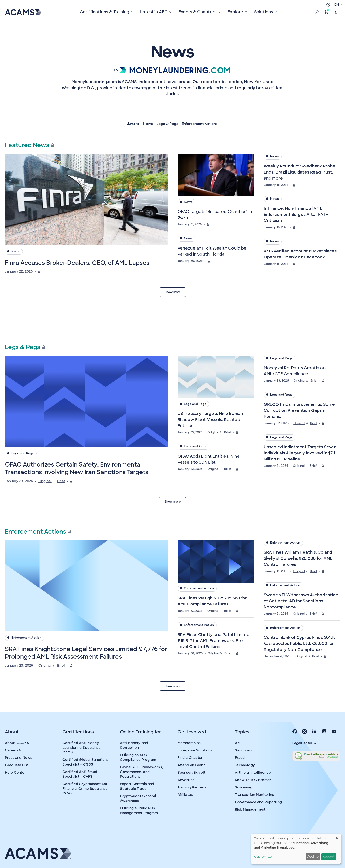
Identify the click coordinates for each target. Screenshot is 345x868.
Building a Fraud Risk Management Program (139, 810)
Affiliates (185, 795)
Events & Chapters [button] (198, 12)
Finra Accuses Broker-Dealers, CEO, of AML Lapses (77, 263)
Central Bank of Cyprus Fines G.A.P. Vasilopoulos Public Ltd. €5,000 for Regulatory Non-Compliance (299, 644)
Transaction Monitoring (255, 795)
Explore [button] (236, 12)
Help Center (15, 773)
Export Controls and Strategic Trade (137, 786)
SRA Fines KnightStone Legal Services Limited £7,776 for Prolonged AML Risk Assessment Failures (86, 653)
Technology (245, 765)
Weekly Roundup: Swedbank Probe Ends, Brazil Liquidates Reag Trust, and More (300, 172)
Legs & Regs (167, 124)
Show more (173, 292)
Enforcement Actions (200, 124)
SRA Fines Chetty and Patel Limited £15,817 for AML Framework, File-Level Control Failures (214, 641)
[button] (317, 12)
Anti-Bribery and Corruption (134, 745)
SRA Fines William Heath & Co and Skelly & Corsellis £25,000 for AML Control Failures (298, 558)
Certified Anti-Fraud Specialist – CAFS (80, 774)
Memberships (189, 743)
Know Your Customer (253, 780)
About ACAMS (17, 743)
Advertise (186, 780)
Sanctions (243, 750)
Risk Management (250, 809)
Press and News (19, 758)
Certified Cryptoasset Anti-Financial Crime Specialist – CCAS (86, 789)
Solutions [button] (264, 12)
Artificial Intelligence (253, 773)
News (148, 124)
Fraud (240, 758)
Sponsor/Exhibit (191, 773)
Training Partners (192, 787)
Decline (313, 857)
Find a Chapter (190, 758)
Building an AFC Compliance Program (138, 757)
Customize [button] (263, 857)
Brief (61, 481)
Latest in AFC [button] (154, 12)
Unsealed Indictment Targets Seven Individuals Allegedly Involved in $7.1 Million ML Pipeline (300, 453)
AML (239, 743)
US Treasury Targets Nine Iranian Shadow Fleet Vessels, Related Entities (210, 420)
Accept (329, 857)
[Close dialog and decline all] (337, 837)
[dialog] (296, 849)
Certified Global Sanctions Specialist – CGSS (86, 762)
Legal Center (304, 743)
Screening (243, 787)
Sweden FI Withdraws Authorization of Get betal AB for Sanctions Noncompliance (301, 601)
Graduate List (17, 765)
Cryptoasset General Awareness (138, 798)
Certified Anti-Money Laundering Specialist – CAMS (82, 748)
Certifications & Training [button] (105, 12)
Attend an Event (191, 765)
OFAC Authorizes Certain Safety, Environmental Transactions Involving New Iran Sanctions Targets (77, 468)
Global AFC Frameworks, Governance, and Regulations (141, 772)
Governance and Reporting (258, 802)
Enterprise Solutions (195, 750)
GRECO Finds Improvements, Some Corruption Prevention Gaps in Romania (299, 410)
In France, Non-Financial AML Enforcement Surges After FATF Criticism (296, 215)
